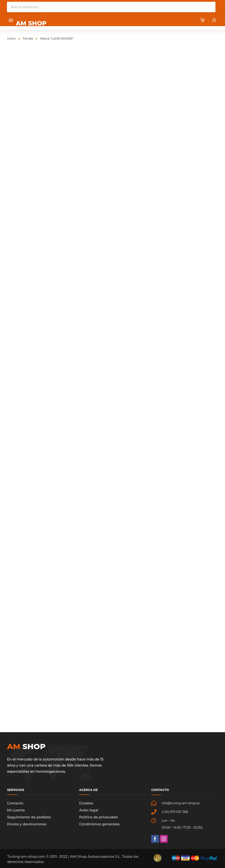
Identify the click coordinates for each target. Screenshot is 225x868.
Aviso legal (89, 810)
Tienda (28, 39)
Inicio (11, 39)
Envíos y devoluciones (27, 824)
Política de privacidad (98, 817)
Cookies (86, 803)
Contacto (15, 803)
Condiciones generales (99, 824)
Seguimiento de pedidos (29, 817)
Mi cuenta (16, 810)
